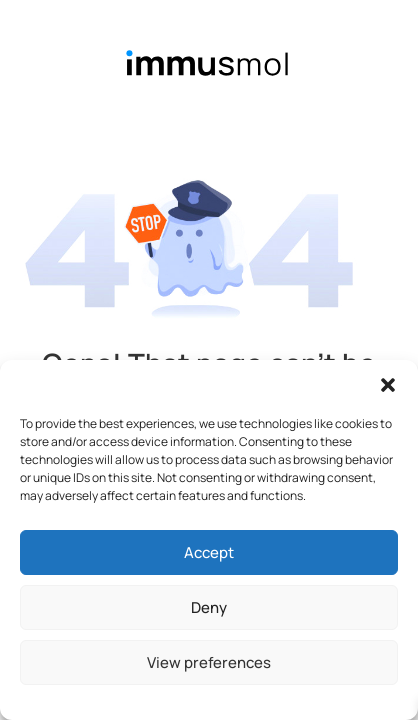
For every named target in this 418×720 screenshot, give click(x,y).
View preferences (209, 662)
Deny (209, 607)
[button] (388, 385)
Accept (209, 552)
